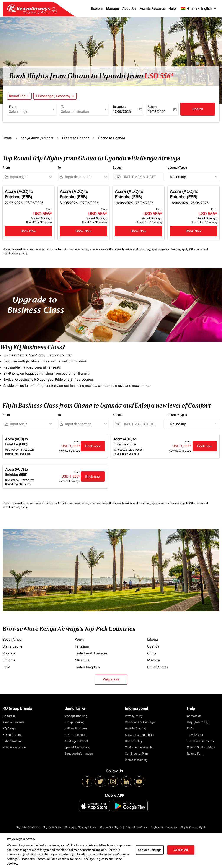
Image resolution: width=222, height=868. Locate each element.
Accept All (181, 850)
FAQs (190, 728)
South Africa (12, 639)
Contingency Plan (136, 754)
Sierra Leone (12, 646)
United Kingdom (87, 667)
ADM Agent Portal (76, 741)
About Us (129, 9)
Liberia (153, 639)
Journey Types (177, 168)
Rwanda (9, 653)
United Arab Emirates (91, 653)
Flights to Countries (27, 827)
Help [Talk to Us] (198, 722)
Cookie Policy (134, 741)
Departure (120, 107)
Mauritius (82, 660)
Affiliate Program (76, 728)
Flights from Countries (164, 827)
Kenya (80, 639)
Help (172, 9)
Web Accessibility (136, 760)
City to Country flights (194, 827)
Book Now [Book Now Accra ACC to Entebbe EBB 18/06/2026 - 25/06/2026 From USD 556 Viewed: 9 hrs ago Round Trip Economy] (194, 231)
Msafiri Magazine (14, 747)
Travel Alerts (195, 735)
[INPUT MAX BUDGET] (142, 177)
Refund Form (196, 754)
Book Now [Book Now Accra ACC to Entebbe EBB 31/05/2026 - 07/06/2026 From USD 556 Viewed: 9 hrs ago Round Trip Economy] (83, 231)
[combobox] (30, 112)
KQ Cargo (9, 728)
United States (158, 667)
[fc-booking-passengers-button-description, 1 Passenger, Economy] (53, 96)
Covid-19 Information (201, 747)
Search (198, 109)
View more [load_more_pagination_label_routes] (111, 679)
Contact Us (194, 716)
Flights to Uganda (76, 138)
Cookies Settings (150, 850)
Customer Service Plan (140, 747)
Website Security (136, 728)
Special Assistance (77, 747)
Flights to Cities (52, 827)
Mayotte (153, 660)
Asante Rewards (152, 9)
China (152, 653)
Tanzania (82, 646)
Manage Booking (76, 716)
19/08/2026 (157, 112)
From (12, 107)
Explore (97, 9)
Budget (118, 168)
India (6, 667)
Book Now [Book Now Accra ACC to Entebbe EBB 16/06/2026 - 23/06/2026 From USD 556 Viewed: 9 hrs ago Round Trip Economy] (139, 231)
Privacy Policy (134, 716)
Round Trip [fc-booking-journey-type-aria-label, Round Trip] (17, 96)
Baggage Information (79, 754)
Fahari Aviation (13, 741)
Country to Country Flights (81, 827)
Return (152, 107)
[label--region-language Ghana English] (199, 9)
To (63, 107)
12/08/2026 (122, 112)
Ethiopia (9, 660)
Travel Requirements (200, 741)
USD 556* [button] (159, 76)
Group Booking (74, 722)
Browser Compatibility (139, 735)
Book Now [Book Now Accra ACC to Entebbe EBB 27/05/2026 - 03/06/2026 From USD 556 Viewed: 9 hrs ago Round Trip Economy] (28, 231)
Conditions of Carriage (140, 722)
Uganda (153, 646)
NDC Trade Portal (76, 735)
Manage (112, 9)
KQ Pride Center (13, 735)
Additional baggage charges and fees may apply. (161, 249)
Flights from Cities (136, 827)
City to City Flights (111, 827)
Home (7, 138)
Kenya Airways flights (37, 138)
